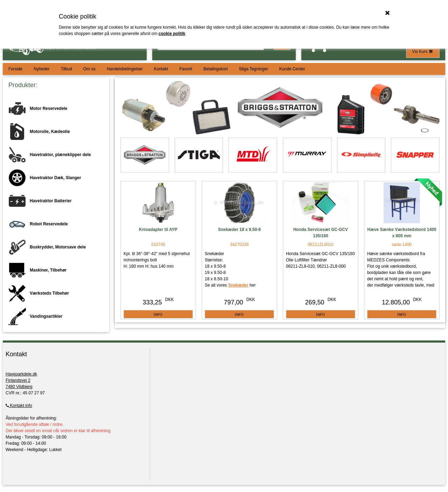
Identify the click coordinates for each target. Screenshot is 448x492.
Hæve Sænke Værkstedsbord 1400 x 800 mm (402, 233)
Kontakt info (19, 406)
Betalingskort (215, 69)
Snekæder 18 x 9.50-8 (239, 230)
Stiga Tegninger (253, 69)
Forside (15, 69)
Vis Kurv (423, 51)
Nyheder (41, 69)
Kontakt (161, 69)
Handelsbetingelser (125, 69)
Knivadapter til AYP (158, 230)
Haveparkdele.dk (21, 374)
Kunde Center (292, 69)
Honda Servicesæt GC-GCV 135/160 (321, 233)
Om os (89, 69)
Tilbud (66, 69)
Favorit (186, 69)
